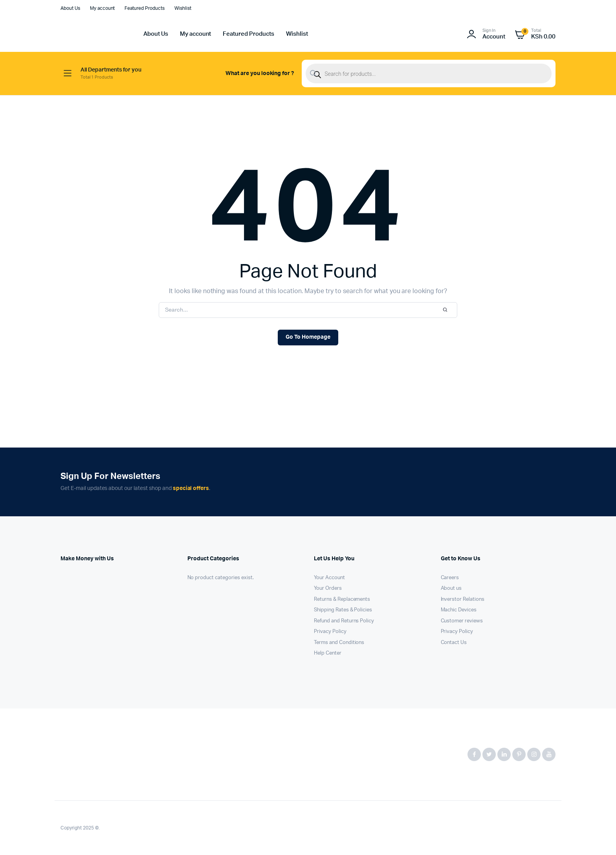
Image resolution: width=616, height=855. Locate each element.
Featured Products (145, 8)
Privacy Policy (330, 632)
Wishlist (183, 8)
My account (103, 8)
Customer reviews (462, 621)
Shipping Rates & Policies (343, 610)
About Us (70, 8)
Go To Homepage (308, 337)
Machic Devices (459, 610)
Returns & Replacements (342, 599)
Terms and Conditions (339, 643)
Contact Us (454, 643)
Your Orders (328, 588)
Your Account (329, 578)
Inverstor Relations (463, 599)
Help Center (328, 653)
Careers (450, 578)
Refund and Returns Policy (344, 621)
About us (451, 588)
